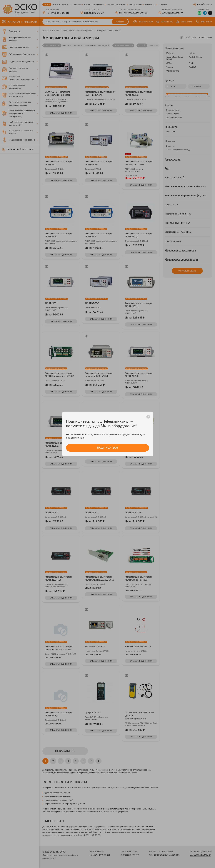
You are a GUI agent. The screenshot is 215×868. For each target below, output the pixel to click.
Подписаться (107, 448)
